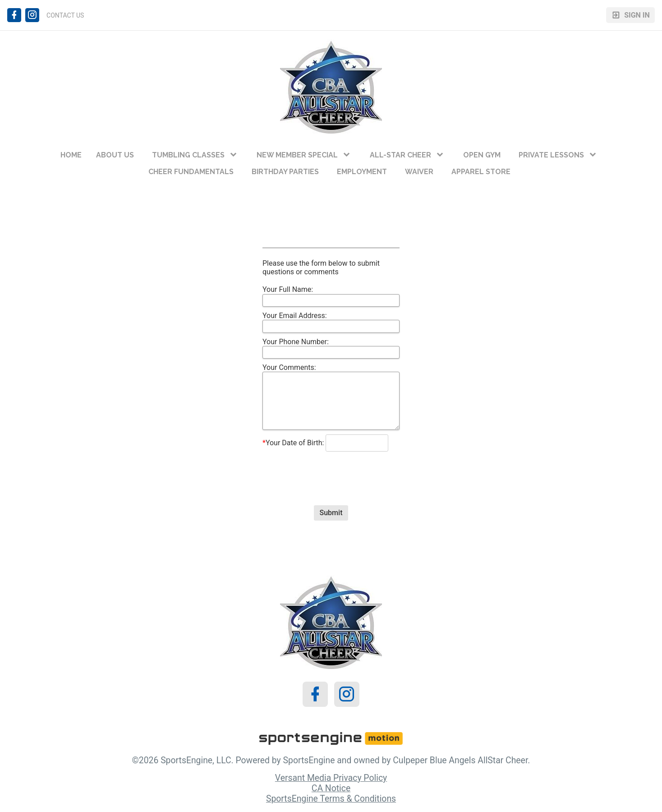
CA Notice (331, 788)
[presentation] (331, 471)
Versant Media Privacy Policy (331, 778)
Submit (331, 513)
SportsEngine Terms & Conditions (331, 799)
